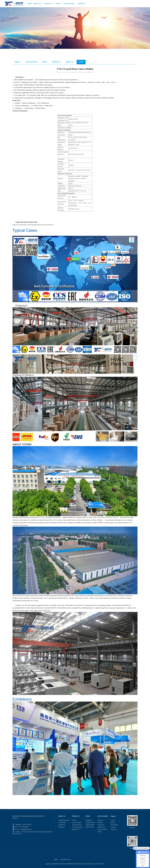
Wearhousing (101, 827)
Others (99, 832)
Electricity (100, 823)
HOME (30, 4)
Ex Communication (77, 827)
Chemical (100, 820)
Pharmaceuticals (102, 829)
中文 (134, 5)
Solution (113, 820)
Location (113, 827)
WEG (13, 4)
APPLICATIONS (69, 4)
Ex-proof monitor (77, 825)
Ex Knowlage (114, 825)
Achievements (62, 823)
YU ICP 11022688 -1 (99, 864)
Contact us (114, 829)
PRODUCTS (48, 4)
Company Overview (64, 820)
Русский (141, 5)
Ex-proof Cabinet (77, 823)
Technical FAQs (90, 825)
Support (81, 4)
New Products (90, 827)
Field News (89, 820)
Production (61, 827)
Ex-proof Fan (76, 829)
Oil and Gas (101, 825)
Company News (90, 823)
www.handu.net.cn (66, 859)
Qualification (62, 825)
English (127, 5)
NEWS (58, 4)
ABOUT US (37, 4)
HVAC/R (74, 820)
